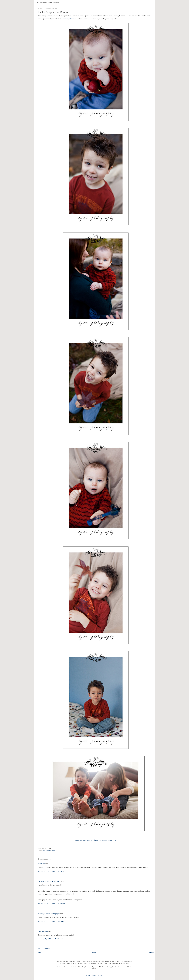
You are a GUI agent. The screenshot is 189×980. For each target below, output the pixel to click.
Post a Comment (44, 948)
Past (39, 952)
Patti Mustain (43, 931)
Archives (100, 975)
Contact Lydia (80, 840)
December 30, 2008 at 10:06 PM (52, 871)
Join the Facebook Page (108, 840)
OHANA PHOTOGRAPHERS (49, 881)
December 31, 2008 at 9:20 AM (51, 903)
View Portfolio (92, 840)
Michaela (41, 864)
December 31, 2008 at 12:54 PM (52, 921)
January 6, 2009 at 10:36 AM (51, 939)
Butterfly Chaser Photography (49, 914)
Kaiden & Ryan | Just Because (53, 12)
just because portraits (49, 850)
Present (95, 952)
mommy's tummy (69, 19)
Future (151, 952)
